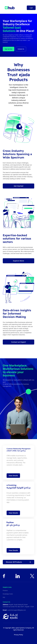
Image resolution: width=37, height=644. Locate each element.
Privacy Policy (18, 635)
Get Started (18, 186)
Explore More (18, 261)
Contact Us (21, 49)
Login (31, 8)
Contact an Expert (18, 342)
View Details (13, 476)
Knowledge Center (8, 594)
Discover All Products (18, 562)
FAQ (4, 597)
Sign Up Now (9, 49)
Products (5, 590)
